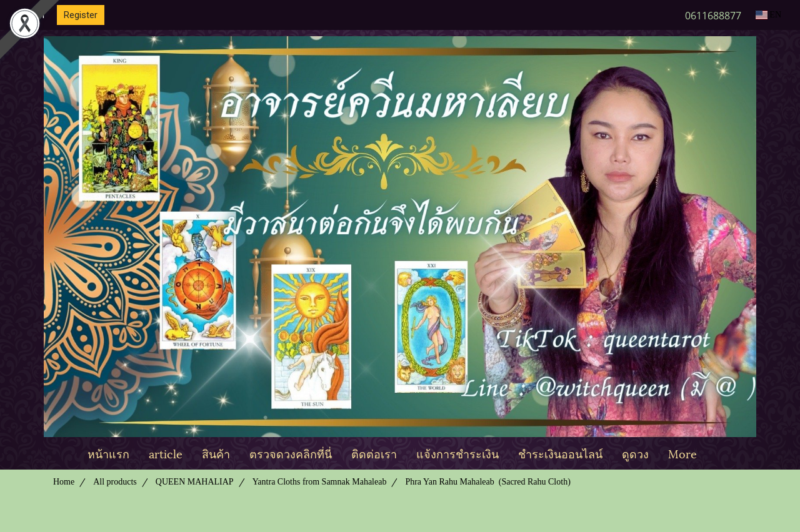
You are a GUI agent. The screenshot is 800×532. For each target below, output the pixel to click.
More (682, 453)
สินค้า (216, 453)
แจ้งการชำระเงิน (457, 453)
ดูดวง (635, 453)
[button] (717, 453)
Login (33, 15)
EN (768, 15)
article (166, 453)
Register (81, 15)
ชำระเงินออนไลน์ (560, 453)
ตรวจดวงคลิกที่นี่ (291, 453)
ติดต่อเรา (374, 453)
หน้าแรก (108, 453)
